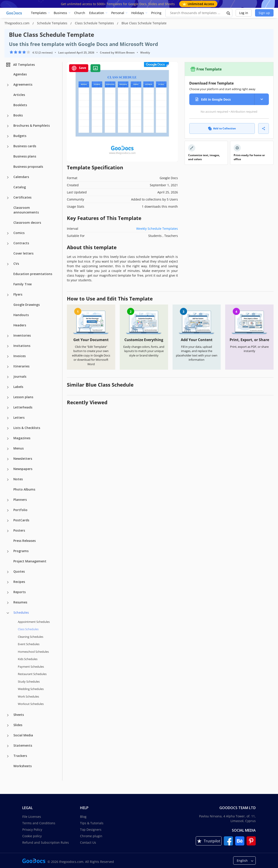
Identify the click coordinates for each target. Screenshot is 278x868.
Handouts (21, 315)
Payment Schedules (31, 667)
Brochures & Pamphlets (32, 125)
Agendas (20, 74)
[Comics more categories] (8, 233)
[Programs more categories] (8, 551)
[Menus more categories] (8, 449)
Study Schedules (29, 682)
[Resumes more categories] (8, 603)
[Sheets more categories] (8, 715)
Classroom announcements (26, 210)
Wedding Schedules (31, 689)
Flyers (18, 294)
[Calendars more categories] (8, 177)
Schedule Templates (53, 23)
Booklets (20, 105)
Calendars (21, 177)
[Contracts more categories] (8, 244)
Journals (20, 376)
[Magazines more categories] (8, 439)
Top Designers (91, 830)
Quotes (19, 571)
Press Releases (25, 541)
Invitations (22, 346)
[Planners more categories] (8, 500)
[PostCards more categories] (8, 521)
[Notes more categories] (8, 480)
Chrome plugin (91, 836)
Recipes (19, 582)
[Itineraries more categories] (8, 367)
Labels (18, 387)
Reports (20, 592)
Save (79, 68)
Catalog (20, 187)
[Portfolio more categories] (8, 510)
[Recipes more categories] (8, 582)
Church (80, 13)
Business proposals (28, 167)
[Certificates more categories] (8, 198)
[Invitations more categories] (8, 346)
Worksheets (23, 766)
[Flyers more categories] (8, 295)
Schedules (21, 612)
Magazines (22, 438)
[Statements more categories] (8, 746)
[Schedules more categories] (8, 613)
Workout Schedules (31, 704)
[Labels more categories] (8, 387)
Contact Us (88, 842)
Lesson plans (23, 397)
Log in (244, 13)
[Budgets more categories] (8, 136)
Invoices (20, 356)
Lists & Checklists (27, 428)
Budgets (20, 136)
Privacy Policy (32, 830)
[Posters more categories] (8, 531)
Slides (18, 725)
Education (97, 13)
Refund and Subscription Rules (46, 842)
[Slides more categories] (8, 725)
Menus (19, 448)
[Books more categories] (8, 116)
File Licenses (32, 817)
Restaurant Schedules (32, 674)
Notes (18, 479)
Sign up (264, 13)
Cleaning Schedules (31, 637)
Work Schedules (28, 696)
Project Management (30, 561)
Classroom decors (27, 223)
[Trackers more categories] (8, 756)
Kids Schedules (28, 659)
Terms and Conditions (39, 823)
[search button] (229, 13)
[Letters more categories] (8, 418)
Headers (20, 325)
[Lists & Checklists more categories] (8, 428)
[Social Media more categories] (8, 736)
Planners (20, 500)
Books (18, 115)
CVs (16, 264)
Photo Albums (24, 489)
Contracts (21, 243)
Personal (118, 13)
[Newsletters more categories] (8, 459)
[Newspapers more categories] (8, 469)
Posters (19, 530)
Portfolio (20, 510)
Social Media (23, 735)
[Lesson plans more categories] (8, 398)
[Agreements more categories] (8, 85)
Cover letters (23, 253)
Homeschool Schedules (33, 652)
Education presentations (33, 274)
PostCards (21, 520)
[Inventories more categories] (8, 336)
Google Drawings (27, 305)
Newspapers (23, 469)
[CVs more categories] (8, 264)
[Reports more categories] (8, 592)
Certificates (22, 197)
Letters (19, 417)
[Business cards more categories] (8, 147)
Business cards (25, 146)
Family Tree (23, 284)
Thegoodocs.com (17, 23)
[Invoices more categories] (8, 356)
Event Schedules (29, 644)
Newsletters (23, 459)
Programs (21, 551)
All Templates (20, 65)
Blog (83, 817)
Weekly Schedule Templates (157, 229)
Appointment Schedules (34, 622)
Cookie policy (32, 836)
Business (60, 13)
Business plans (25, 156)
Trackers (20, 756)
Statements (23, 745)
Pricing (156, 13)
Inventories (22, 335)
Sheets (19, 715)
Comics (19, 233)
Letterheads (23, 407)
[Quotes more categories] (8, 572)
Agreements (23, 84)
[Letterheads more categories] (8, 408)
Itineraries (21, 366)
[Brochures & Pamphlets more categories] (8, 126)
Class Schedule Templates (95, 23)
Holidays (138, 13)
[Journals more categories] (8, 377)
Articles (19, 95)
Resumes (20, 602)
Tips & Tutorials (92, 823)
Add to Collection (222, 128)
